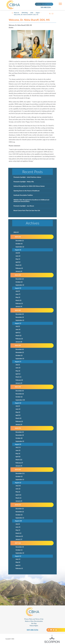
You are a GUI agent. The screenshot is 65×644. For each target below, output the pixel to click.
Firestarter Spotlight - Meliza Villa (24, 182)
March (18, 265)
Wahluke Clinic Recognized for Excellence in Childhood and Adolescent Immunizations (31, 201)
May (18, 259)
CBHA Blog (25, 13)
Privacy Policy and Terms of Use (34, 619)
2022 (18, 345)
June (18, 256)
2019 (18, 469)
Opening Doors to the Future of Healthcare (27, 191)
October (19, 244)
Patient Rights (34, 626)
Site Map (34, 623)
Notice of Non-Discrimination (34, 621)
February (19, 268)
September (20, 247)
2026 (16, 232)
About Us (16, 13)
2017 (18, 543)
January (19, 271)
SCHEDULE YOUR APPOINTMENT (44, 4)
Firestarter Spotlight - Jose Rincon (24, 206)
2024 (18, 275)
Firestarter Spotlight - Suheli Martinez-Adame (27, 177)
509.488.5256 (46, 7)
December (20, 241)
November (20, 317)
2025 (18, 237)
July (18, 253)
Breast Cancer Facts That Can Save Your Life (27, 210)
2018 (32, 13)
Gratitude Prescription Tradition (23, 195)
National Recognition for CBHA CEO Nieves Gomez (29, 186)
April (18, 262)
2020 (18, 428)
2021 (18, 387)
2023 (18, 310)
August (38, 13)
